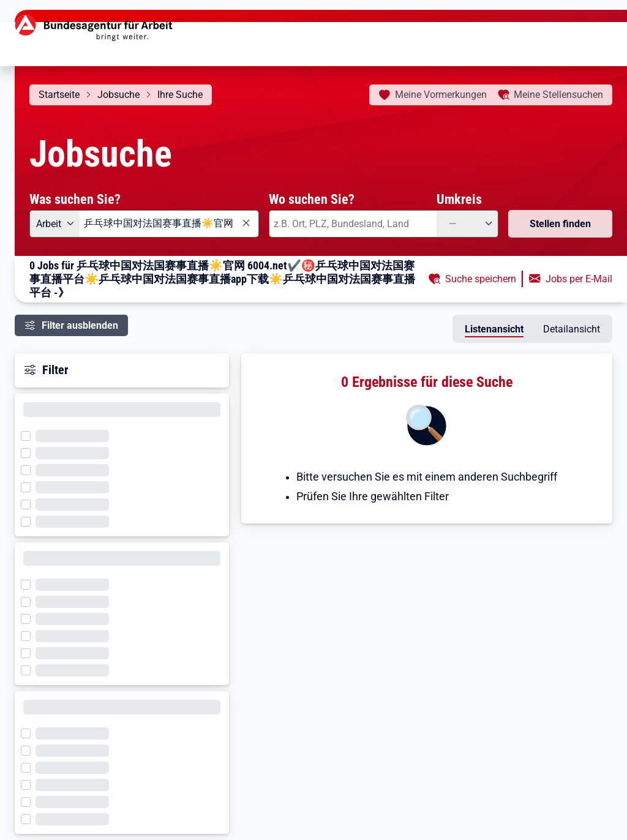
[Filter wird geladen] (29, 435)
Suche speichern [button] (481, 279)
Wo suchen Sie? (312, 199)
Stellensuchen (558, 95)
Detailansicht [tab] (572, 329)
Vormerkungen (441, 95)
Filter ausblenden (80, 325)
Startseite (59, 95)
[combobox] (169, 224)
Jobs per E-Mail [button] (579, 279)
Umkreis (459, 199)
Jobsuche (118, 95)
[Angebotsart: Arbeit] (54, 224)
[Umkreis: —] (467, 224)
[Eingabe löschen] (246, 223)
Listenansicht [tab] (494, 329)
